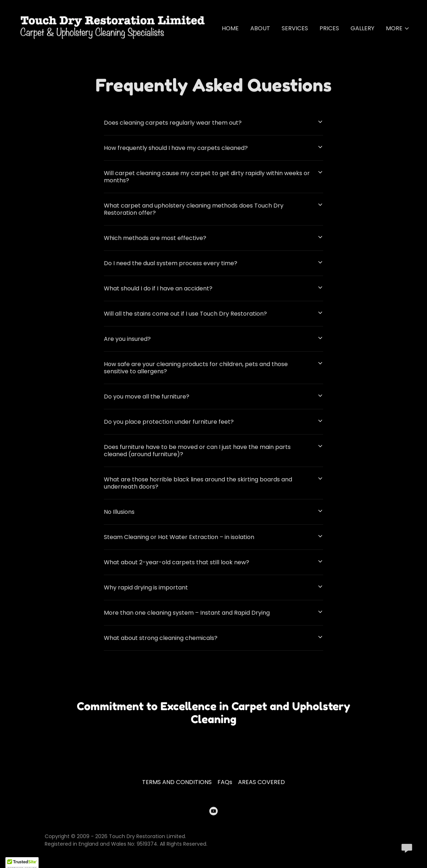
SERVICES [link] (295, 28)
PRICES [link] (329, 28)
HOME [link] (230, 28)
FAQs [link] (225, 782)
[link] (113, 27)
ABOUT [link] (260, 28)
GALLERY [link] (362, 28)
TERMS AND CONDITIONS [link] (177, 782)
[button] (398, 28)
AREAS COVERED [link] (261, 782)
